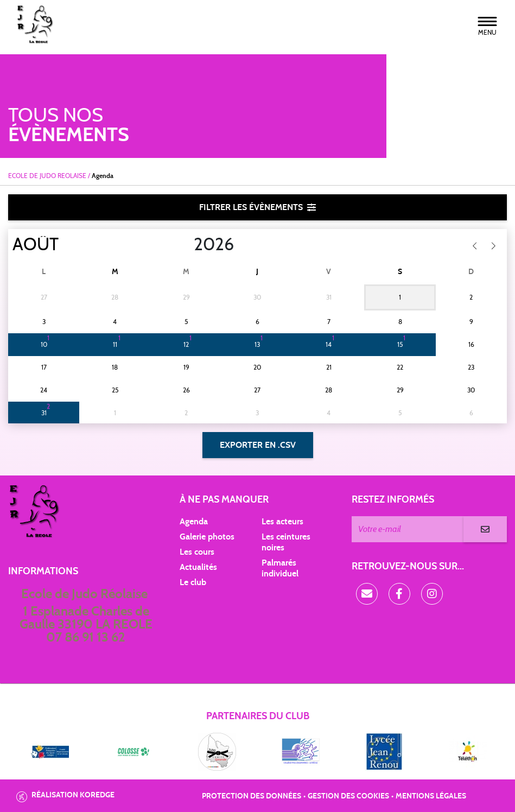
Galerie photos (207, 537)
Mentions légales (431, 796)
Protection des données (252, 796)
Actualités (198, 567)
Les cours (197, 552)
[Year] (185, 245)
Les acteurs (282, 522)
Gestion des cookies (348, 796)
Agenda (194, 522)
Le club (193, 582)
